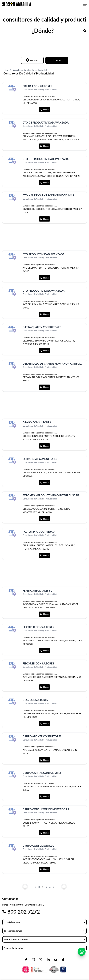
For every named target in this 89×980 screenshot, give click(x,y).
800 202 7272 (24, 912)
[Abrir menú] (85, 4)
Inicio (6, 70)
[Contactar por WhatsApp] (82, 953)
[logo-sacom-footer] (45, 967)
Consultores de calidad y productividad (30, 70)
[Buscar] (85, 31)
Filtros (57, 60)
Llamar (45, 110)
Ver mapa (32, 60)
